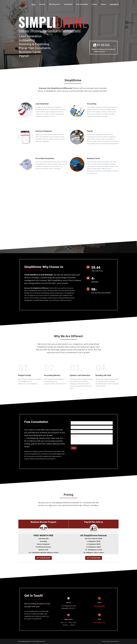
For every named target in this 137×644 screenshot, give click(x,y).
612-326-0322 (99, 606)
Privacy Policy (106, 641)
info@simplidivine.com (99, 622)
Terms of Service (114, 641)
